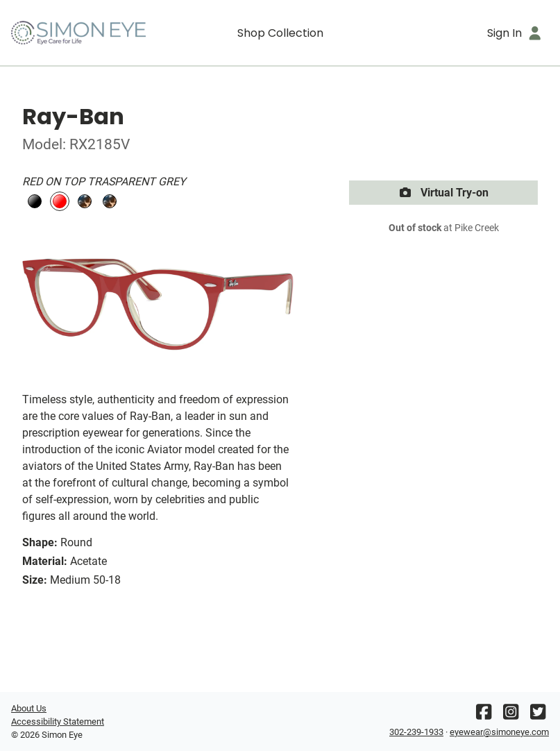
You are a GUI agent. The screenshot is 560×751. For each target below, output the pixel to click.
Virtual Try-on (443, 193)
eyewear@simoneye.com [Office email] (499, 732)
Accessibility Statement (58, 722)
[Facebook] (484, 715)
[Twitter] (538, 715)
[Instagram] (511, 715)
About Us (29, 708)
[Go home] (78, 33)
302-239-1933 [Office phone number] (416, 732)
